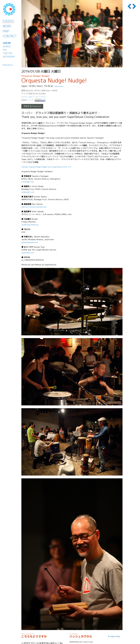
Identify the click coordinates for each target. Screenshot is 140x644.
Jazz (39, 97)
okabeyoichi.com (29, 192)
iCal (30, 100)
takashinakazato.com (31, 242)
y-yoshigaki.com (29, 182)
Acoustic (25, 97)
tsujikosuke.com (29, 253)
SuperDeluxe (61, 86)
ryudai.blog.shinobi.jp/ (31, 225)
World (46, 97)
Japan (32, 97)
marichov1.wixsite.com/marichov (36, 207)
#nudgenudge (114, 636)
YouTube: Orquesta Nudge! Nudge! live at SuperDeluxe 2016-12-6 (52, 167)
